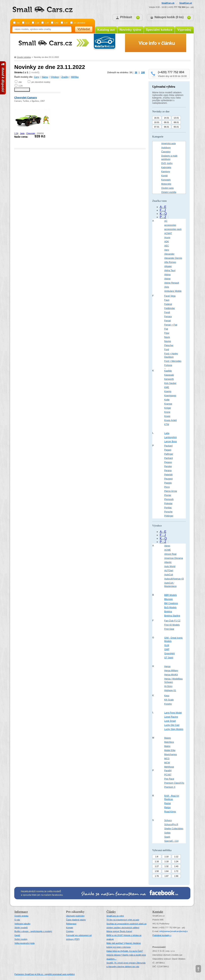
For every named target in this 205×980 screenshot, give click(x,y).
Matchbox (169, 742)
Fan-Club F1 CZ (172, 621)
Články (111, 912)
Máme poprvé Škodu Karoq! (119, 931)
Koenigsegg (170, 396)
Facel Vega (170, 296)
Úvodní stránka (24, 57)
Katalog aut (106, 30)
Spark (167, 837)
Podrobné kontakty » (162, 935)
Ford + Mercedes (173, 361)
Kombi (164, 176)
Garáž (17, 935)
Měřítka (75, 77)
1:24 (47, 23)
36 (136, 72)
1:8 (157, 857)
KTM (167, 424)
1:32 (166, 866)
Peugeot (168, 479)
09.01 (167, 122)
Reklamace (71, 924)
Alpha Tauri (170, 270)
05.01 (176, 127)
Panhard (168, 458)
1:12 (27, 23)
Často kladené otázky (76, 920)
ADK (167, 242)
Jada (22, 133)
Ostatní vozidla (169, 192)
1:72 (176, 871)
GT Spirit (169, 658)
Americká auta (168, 143)
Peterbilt (168, 475)
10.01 (157, 122)
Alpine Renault (172, 283)
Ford (167, 350)
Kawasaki (169, 375)
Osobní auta (167, 188)
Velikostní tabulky (22, 924)
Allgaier (168, 266)
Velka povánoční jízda (24, 943)
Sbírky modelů (21, 928)
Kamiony (166, 172)
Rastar (168, 803)
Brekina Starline (172, 616)
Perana (168, 471)
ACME (168, 550)
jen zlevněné (79, 23)
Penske (168, 466)
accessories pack (173, 229)
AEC (167, 246)
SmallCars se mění (115, 916)
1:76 (157, 876)
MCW (167, 763)
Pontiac (168, 508)
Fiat (166, 329)
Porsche (168, 512)
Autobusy (166, 148)
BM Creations (171, 603)
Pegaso (168, 462)
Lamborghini (170, 437)
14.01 (167, 118)
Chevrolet (31, 133)
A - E (163, 207)
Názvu (45, 77)
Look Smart (170, 721)
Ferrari (168, 321)
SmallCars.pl (186, 3)
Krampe (168, 404)
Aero (167, 250)
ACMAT (168, 233)
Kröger (168, 408)
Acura (167, 238)
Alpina (167, 275)
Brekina (168, 612)
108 (143, 72)
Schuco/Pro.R (171, 825)
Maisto (168, 738)
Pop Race (169, 779)
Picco (167, 487)
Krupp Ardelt (170, 420)
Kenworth (169, 379)
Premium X (170, 787)
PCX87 (168, 775)
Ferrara (168, 317)
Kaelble (168, 371)
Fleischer (169, 345)
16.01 (157, 118)
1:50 (157, 871)
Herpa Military (171, 671)
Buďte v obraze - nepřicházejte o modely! (33, 931)
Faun (167, 300)
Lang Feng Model (173, 713)
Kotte (167, 400)
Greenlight (169, 654)
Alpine (167, 279)
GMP (167, 649)
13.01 (176, 118)
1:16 (157, 861)
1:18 (37, 23)
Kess (167, 696)
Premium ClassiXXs (174, 783)
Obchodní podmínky (75, 916)
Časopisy (166, 152)
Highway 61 (170, 690)
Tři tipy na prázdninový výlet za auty (123, 920)
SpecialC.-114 (171, 841)
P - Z (163, 217)
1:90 (176, 876)
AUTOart (169, 571)
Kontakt (70, 928)
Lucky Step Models (174, 729)
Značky (65, 77)
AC (166, 221)
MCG (167, 759)
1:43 (56, 23)
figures (168, 341)
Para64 (168, 771)
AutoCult (169, 575)
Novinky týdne (130, 30)
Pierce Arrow (171, 491)
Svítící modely (21, 939)
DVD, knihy (167, 163)
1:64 (166, 871)
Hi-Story (168, 686)
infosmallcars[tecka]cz (174, 931)
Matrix (167, 746)
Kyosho (168, 704)
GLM (167, 645)
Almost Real (170, 554)
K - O (163, 214)
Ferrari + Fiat (171, 325)
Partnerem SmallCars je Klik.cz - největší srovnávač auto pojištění (45, 974)
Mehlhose (169, 767)
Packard (168, 446)
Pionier (168, 495)
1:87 (66, 23)
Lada (167, 433)
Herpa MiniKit (171, 675)
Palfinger (169, 454)
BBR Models (171, 595)
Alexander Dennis (173, 258)
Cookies (70, 931)
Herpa (167, 666)
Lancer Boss (171, 441)
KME (167, 387)
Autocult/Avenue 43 (174, 579)
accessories (170, 225)
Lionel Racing (171, 717)
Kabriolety (166, 167)
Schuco (168, 820)
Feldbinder (170, 308)
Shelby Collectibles (174, 829)
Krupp (167, 416)
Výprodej (184, 30)
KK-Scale (169, 700)
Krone (167, 412)
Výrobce (55, 77)
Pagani (168, 450)
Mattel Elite (170, 750)
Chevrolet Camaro (26, 98)
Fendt (167, 312)
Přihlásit (126, 17)
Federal (168, 304)
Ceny (37, 77)
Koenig (168, 391)
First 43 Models (172, 625)
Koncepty (166, 180)
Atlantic (168, 562)
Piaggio (168, 483)
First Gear (169, 629)
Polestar (168, 503)
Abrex (167, 546)
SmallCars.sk (168, 3)
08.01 (176, 122)
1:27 (157, 866)
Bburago (168, 599)
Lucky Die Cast (172, 725)
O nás (17, 920)
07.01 (157, 127)
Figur (167, 333)
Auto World (170, 566)
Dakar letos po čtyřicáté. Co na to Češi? (125, 951)
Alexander (169, 254)
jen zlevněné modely (41, 82)
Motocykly (166, 184)
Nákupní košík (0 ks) (169, 17)
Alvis (167, 287)
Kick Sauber (170, 383)
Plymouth (169, 499)
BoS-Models (170, 607)
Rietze (167, 807)
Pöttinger (169, 516)
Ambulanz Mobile (173, 291)
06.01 (167, 127)
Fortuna (168, 365)
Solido (167, 833)
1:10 (166, 857)
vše (18, 23)
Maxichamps (171, 754)
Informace (21, 912)
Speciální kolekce (159, 30)
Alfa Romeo (170, 262)
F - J (163, 210)
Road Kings (170, 812)
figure (167, 337)
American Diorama (174, 558)
